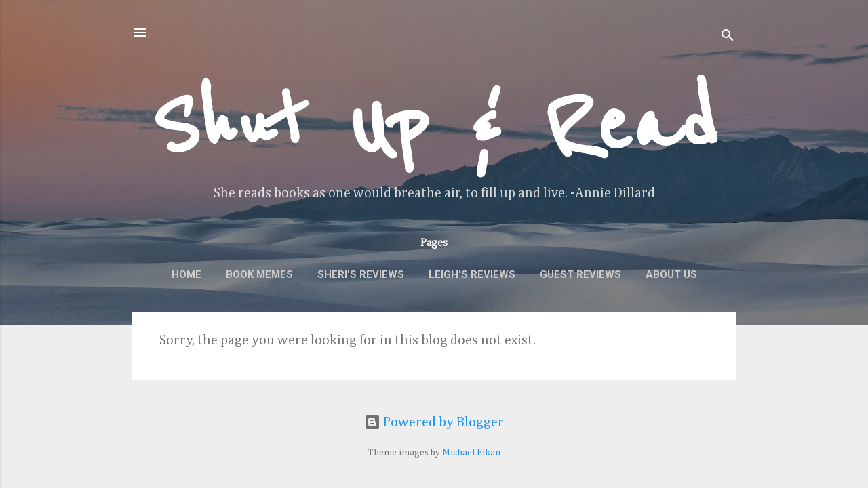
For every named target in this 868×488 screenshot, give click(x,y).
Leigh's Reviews (472, 274)
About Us (671, 274)
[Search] (728, 37)
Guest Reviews (580, 274)
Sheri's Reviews (361, 274)
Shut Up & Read (434, 126)
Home (186, 274)
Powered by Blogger (434, 422)
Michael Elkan (471, 453)
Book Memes (259, 274)
